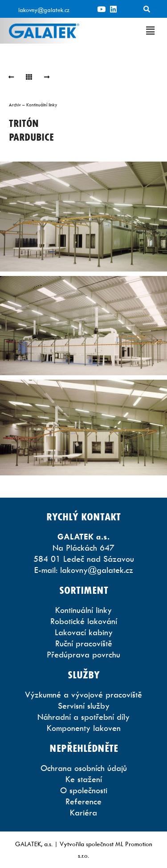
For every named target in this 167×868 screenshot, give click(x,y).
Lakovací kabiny (84, 632)
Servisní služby (84, 706)
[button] (151, 31)
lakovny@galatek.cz (44, 10)
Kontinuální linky (83, 610)
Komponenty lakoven (84, 728)
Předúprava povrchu (83, 655)
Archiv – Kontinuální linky (33, 105)
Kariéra (83, 813)
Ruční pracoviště (84, 643)
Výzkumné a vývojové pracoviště (83, 695)
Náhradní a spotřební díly (83, 717)
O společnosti (84, 790)
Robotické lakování (84, 621)
